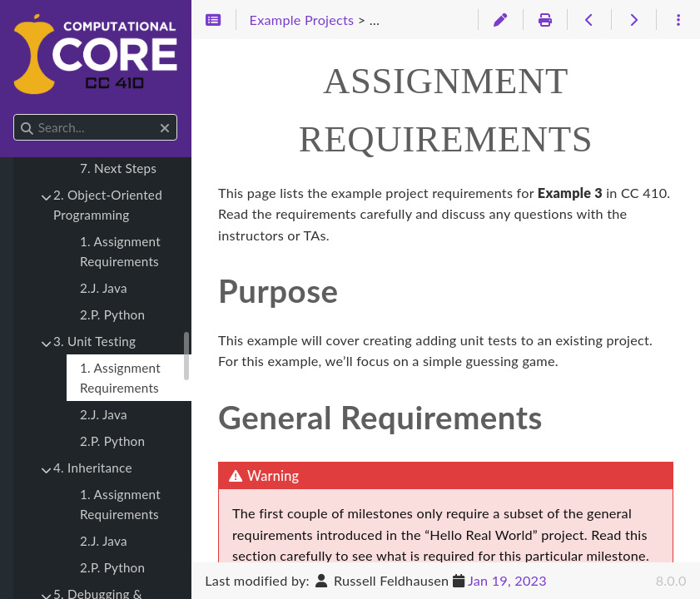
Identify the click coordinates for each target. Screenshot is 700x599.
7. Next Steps (118, 168)
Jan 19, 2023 (507, 580)
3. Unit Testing (94, 341)
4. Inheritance (93, 468)
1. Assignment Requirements (120, 251)
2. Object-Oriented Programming (108, 205)
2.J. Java (104, 288)
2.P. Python (112, 314)
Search (15, 114)
